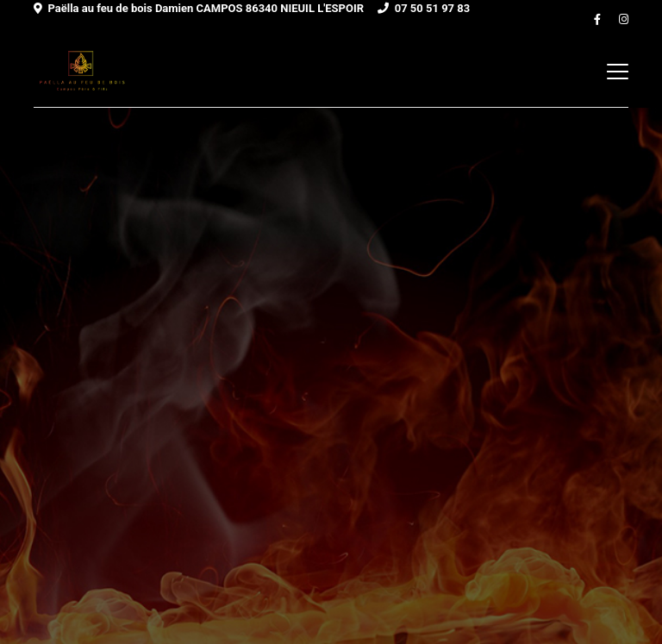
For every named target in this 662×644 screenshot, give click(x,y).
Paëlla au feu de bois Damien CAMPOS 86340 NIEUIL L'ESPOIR (206, 8)
